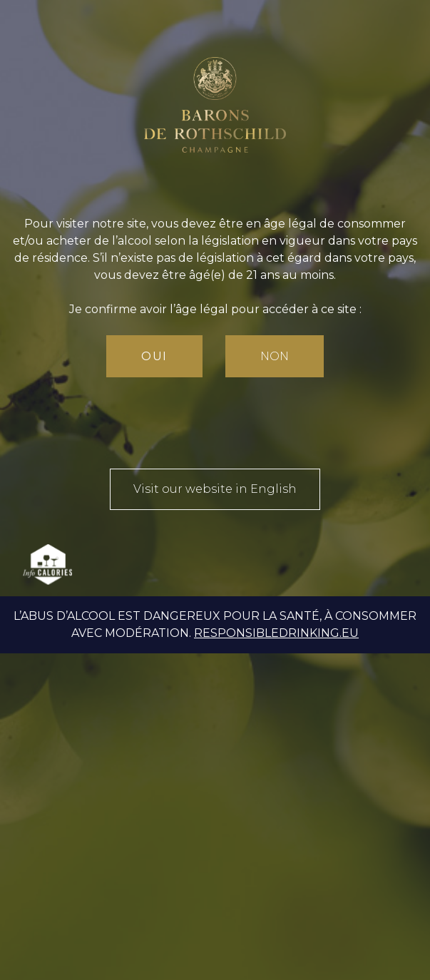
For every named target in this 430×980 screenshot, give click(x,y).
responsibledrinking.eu (276, 633)
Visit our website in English (215, 489)
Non (275, 356)
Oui (154, 356)
